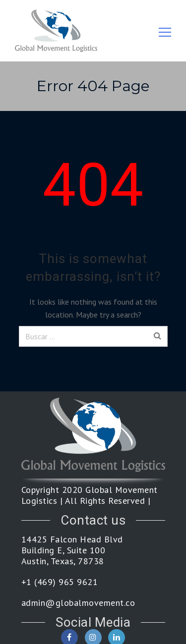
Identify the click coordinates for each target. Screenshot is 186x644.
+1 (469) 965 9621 (60, 582)
